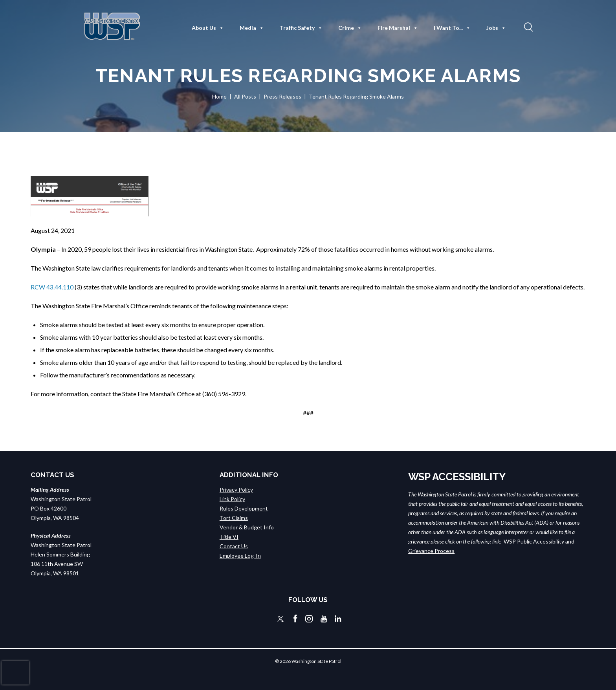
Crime (350, 28)
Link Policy (232, 499)
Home (219, 96)
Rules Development (244, 508)
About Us (208, 28)
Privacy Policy (236, 490)
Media (252, 28)
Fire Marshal (398, 28)
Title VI (229, 537)
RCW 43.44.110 (52, 287)
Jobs (496, 28)
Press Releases (282, 96)
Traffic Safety (301, 28)
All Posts (245, 96)
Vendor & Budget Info (247, 527)
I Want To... (452, 28)
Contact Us (234, 546)
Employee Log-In (240, 555)
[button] (528, 27)
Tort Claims (234, 518)
